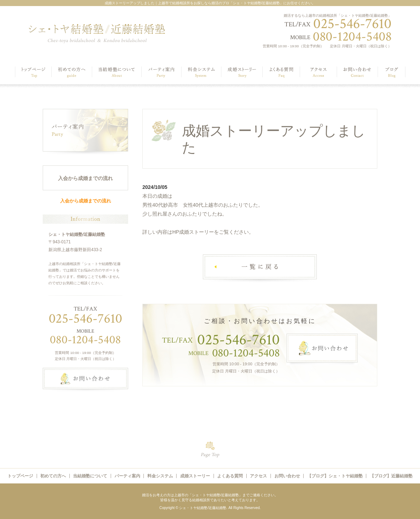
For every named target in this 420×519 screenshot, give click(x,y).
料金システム (160, 476)
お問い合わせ (287, 476)
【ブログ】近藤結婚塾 (391, 476)
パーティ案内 (127, 476)
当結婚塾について (90, 476)
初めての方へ (53, 476)
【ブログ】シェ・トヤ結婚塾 (335, 476)
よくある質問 (230, 476)
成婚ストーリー (195, 476)
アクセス (258, 476)
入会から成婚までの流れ (85, 178)
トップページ (20, 476)
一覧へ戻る (260, 268)
